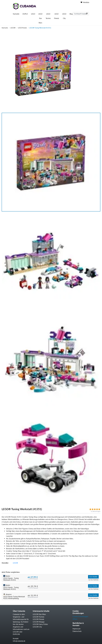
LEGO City (64, 16)
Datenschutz (77, 631)
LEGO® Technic (39, 617)
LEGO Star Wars (40, 18)
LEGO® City (37, 627)
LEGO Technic (48, 16)
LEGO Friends (57, 16)
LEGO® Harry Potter (40, 624)
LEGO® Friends (38, 619)
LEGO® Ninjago (39, 622)
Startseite (16, 14)
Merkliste (85, 2)
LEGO (33, 14)
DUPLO (25, 14)
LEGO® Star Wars (39, 614)
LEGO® (13, 28)
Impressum (76, 629)
